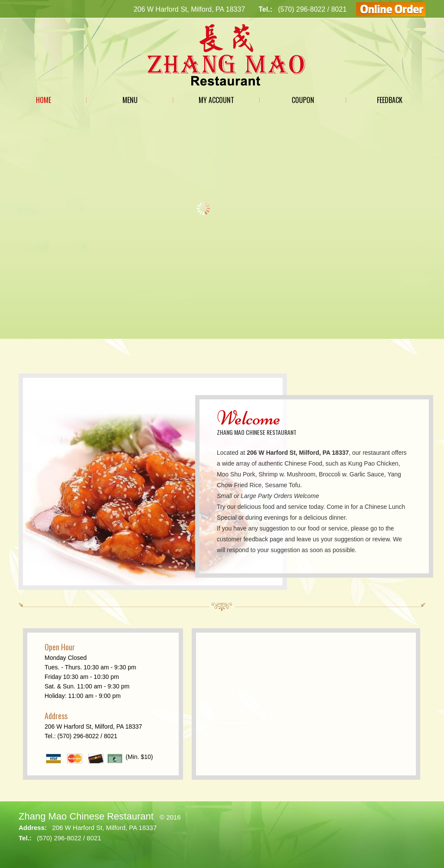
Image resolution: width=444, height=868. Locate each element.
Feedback (390, 100)
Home (43, 100)
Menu (130, 100)
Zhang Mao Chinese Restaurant (86, 816)
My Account (216, 100)
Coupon (303, 100)
